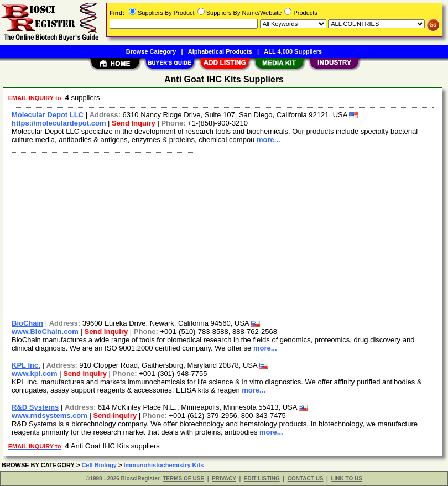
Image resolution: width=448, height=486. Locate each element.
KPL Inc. (26, 365)
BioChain (27, 323)
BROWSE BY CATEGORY (38, 465)
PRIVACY (224, 479)
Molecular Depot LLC (48, 115)
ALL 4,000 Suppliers (293, 51)
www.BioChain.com (45, 331)
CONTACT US (306, 479)
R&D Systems (35, 407)
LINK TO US (346, 479)
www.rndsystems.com (50, 416)
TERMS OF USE (183, 479)
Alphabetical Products (220, 51)
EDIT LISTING (262, 479)
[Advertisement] (220, 233)
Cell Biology (99, 465)
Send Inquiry (134, 123)
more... (269, 140)
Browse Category (151, 51)
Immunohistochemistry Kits (164, 465)
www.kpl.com (35, 373)
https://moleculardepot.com (59, 123)
